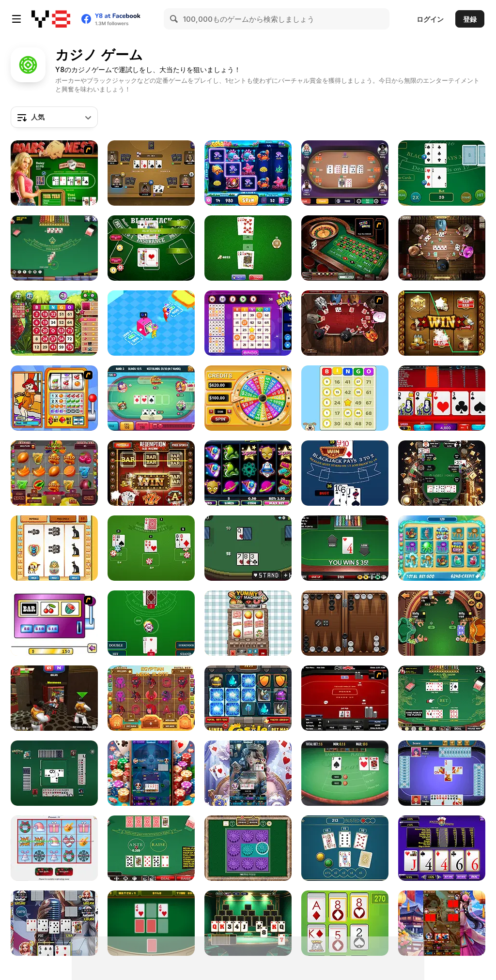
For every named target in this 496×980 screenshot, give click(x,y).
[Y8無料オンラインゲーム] (51, 19)
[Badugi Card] (151, 773)
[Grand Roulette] (345, 248)
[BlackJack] (248, 248)
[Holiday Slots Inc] (54, 848)
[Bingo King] (54, 323)
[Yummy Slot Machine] (248, 623)
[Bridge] (54, 773)
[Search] (174, 19)
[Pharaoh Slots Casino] (54, 548)
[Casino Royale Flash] (54, 623)
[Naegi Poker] (442, 473)
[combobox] (54, 117)
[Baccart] (345, 773)
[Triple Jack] (345, 848)
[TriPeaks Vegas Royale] (248, 923)
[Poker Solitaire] (345, 923)
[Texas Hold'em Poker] (345, 173)
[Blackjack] (54, 248)
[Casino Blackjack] (442, 173)
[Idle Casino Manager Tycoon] (151, 323)
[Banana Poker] (151, 398)
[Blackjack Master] (151, 623)
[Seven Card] (248, 773)
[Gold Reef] (248, 173)
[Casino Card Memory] (151, 923)
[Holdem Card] (54, 923)
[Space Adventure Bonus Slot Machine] (248, 473)
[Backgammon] (345, 623)
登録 (470, 19)
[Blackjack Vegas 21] (151, 248)
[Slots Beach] (442, 548)
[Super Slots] (54, 398)
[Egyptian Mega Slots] (151, 698)
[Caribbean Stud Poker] (151, 848)
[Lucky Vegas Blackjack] (151, 548)
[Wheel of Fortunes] (248, 398)
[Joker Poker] (442, 848)
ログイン (430, 19)
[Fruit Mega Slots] (54, 473)
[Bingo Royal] (345, 398)
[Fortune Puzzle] (248, 848)
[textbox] (54, 117)
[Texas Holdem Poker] (442, 398)
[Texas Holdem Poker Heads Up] (345, 698)
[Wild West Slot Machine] (442, 323)
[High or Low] (345, 548)
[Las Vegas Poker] (151, 173)
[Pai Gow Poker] (442, 698)
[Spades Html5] (442, 773)
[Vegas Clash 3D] (54, 698)
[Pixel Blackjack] (248, 548)
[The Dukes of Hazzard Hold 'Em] (54, 173)
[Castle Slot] (248, 698)
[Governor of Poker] (345, 323)
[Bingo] (248, 323)
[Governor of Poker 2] (442, 248)
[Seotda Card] (442, 923)
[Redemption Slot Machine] (151, 473)
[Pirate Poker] (442, 623)
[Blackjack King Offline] (345, 473)
